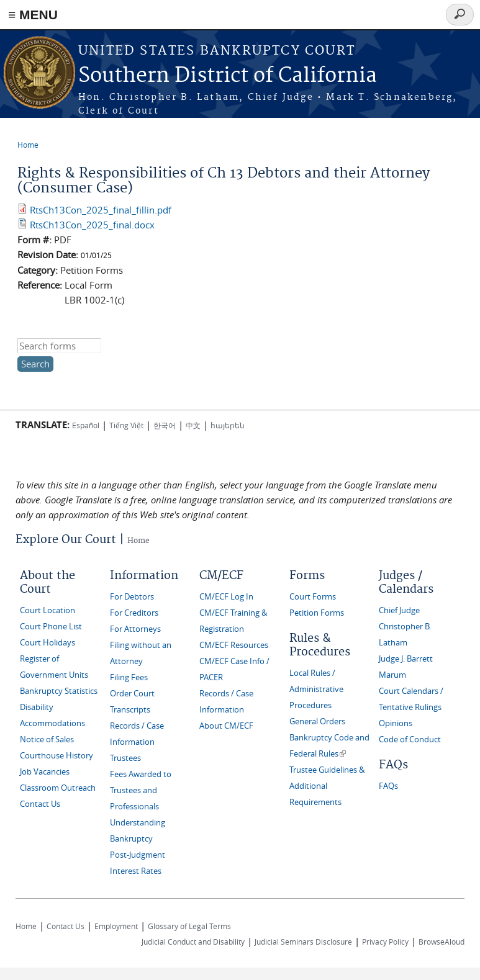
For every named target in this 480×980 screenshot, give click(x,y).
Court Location (48, 610)
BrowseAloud (442, 942)
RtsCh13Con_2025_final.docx (92, 225)
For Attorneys (135, 629)
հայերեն (228, 425)
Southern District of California (228, 76)
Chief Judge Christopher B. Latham (405, 627)
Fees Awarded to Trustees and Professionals (141, 790)
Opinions (396, 723)
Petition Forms (317, 613)
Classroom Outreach (58, 788)
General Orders (317, 722)
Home (28, 145)
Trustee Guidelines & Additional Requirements (327, 786)
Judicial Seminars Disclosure (303, 942)
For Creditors (134, 613)
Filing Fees (129, 677)
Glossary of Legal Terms (189, 926)
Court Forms (313, 597)
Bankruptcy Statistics (59, 691)
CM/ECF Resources (234, 645)
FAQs (388, 786)
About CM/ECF (226, 726)
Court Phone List (51, 627)
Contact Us (40, 804)
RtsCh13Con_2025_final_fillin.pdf (101, 210)
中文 (193, 425)
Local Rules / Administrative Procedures (316, 689)
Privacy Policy (385, 942)
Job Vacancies (45, 772)
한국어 (165, 425)
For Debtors (132, 597)
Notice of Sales (47, 739)
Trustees (125, 758)
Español (86, 425)
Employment (116, 926)
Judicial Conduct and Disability (193, 942)
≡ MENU (33, 15)
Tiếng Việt (126, 425)
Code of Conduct (410, 739)
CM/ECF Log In (226, 597)
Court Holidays (48, 643)
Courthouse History (57, 756)
